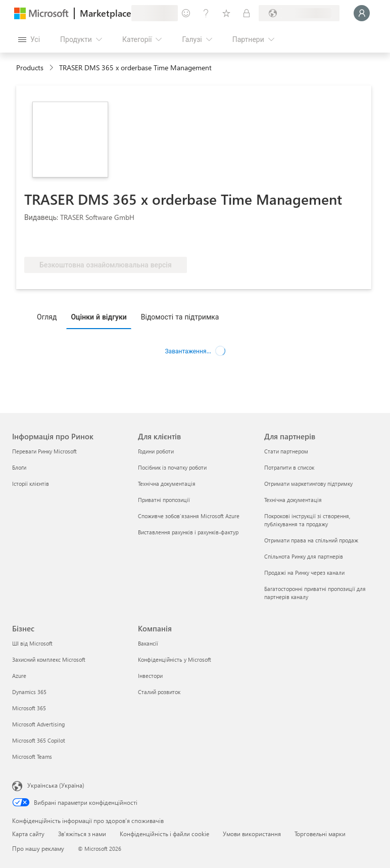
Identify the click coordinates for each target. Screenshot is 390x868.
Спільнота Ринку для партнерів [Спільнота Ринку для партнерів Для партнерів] (304, 556)
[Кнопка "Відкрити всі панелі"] (29, 39)
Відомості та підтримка (180, 317)
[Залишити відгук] (186, 13)
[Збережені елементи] (226, 13)
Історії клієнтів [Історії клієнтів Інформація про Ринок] (31, 484)
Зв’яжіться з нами (82, 834)
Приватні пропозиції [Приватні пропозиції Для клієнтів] (164, 500)
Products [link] (30, 67)
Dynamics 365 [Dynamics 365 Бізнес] (29, 692)
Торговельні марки (320, 834)
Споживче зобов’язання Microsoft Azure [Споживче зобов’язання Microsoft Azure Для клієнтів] (189, 516)
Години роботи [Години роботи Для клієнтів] (156, 451)
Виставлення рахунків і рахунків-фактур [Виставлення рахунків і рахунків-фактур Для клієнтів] (188, 532)
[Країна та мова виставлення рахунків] (299, 13)
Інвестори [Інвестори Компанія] (150, 676)
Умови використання (252, 834)
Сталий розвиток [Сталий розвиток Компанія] (159, 692)
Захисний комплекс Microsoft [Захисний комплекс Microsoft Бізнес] (49, 659)
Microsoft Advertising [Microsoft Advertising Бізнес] (38, 724)
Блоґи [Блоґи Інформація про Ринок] (19, 467)
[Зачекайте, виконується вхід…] (362, 13)
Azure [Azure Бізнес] (19, 676)
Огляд (47, 317)
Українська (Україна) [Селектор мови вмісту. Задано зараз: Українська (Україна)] (56, 785)
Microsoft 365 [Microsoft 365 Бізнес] (29, 708)
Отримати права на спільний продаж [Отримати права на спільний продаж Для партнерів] (311, 540)
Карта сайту (28, 834)
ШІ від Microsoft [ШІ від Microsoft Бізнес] (32, 643)
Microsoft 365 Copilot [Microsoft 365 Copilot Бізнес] (39, 740)
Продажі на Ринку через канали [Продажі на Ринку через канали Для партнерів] (304, 573)
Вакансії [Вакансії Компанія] (148, 643)
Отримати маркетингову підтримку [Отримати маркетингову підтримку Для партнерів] (308, 484)
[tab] (49, 316)
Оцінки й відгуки (99, 317)
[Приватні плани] (247, 13)
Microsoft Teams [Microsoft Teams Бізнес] (32, 757)
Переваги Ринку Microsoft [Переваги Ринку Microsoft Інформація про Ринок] (44, 451)
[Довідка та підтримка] (206, 13)
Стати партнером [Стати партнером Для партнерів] (286, 451)
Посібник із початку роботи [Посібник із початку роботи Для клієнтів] (172, 467)
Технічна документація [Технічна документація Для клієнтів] (167, 484)
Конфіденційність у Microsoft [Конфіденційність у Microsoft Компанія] (175, 659)
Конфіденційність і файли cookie (164, 834)
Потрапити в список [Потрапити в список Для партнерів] (289, 467)
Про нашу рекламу (38, 848)
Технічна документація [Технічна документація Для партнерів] (293, 500)
